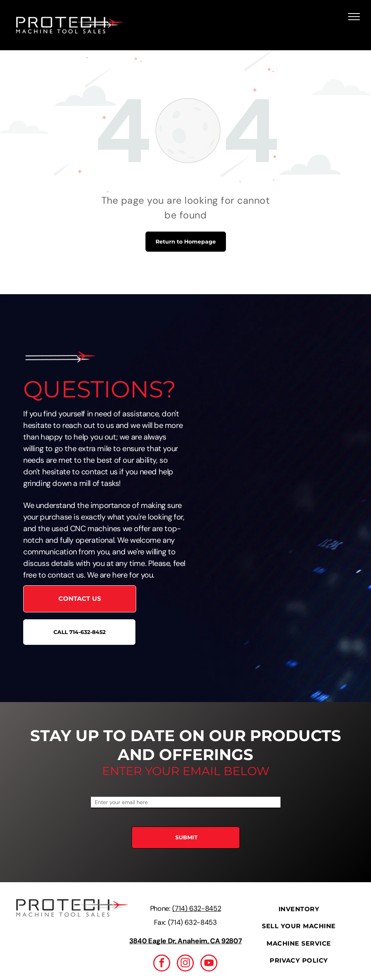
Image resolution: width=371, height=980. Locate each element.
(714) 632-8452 (197, 908)
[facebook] (162, 964)
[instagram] (185, 964)
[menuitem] (299, 909)
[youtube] (209, 964)
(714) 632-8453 (192, 922)
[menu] (354, 17)
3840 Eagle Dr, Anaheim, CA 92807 (185, 941)
